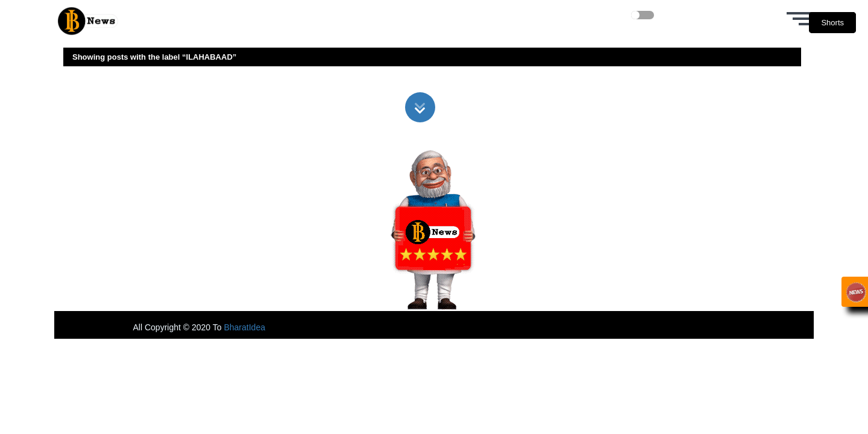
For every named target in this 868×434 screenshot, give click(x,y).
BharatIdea (244, 327)
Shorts (832, 23)
